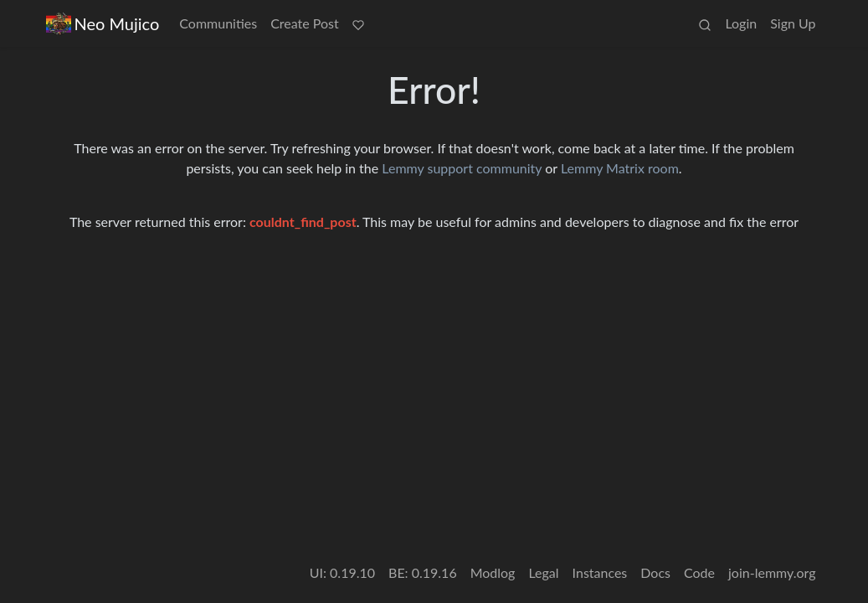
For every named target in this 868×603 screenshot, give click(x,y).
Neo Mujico (103, 24)
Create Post (305, 23)
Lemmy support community (462, 168)
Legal (543, 572)
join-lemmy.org (772, 572)
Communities (218, 23)
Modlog (493, 572)
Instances (600, 572)
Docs (655, 572)
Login (741, 23)
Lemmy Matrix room (620, 168)
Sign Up (793, 23)
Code (699, 572)
